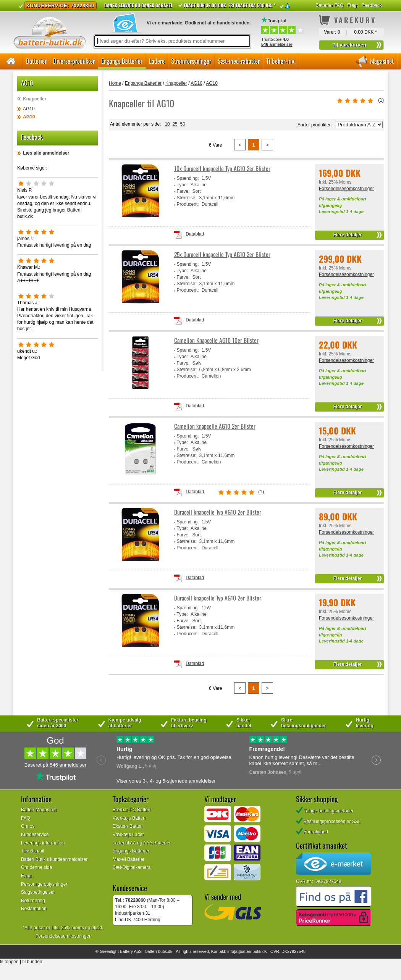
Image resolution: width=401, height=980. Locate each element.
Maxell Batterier (129, 859)
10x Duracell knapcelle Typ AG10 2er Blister (222, 169)
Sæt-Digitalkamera (132, 867)
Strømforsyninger (191, 61)
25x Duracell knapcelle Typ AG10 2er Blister (222, 254)
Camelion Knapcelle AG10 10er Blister (216, 340)
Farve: (183, 191)
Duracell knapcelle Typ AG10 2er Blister (218, 512)
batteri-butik (156, 951)
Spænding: (188, 178)
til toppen (9, 962)
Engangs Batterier (122, 61)
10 (167, 124)
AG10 (29, 109)
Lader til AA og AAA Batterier (142, 843)
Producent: (188, 204)
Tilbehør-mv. (281, 61)
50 (182, 124)
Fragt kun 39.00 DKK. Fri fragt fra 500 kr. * (230, 5)
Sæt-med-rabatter (239, 61)
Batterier (36, 61)
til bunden (32, 962)
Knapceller (35, 99)
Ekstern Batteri (128, 826)
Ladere (157, 61)
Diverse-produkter (74, 61)
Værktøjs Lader (128, 835)
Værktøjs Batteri (129, 818)
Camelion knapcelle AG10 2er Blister (215, 426)
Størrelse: (187, 198)
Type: (182, 185)
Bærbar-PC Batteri (132, 810)
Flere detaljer (348, 235)
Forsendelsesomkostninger (346, 189)
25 (175, 124)
